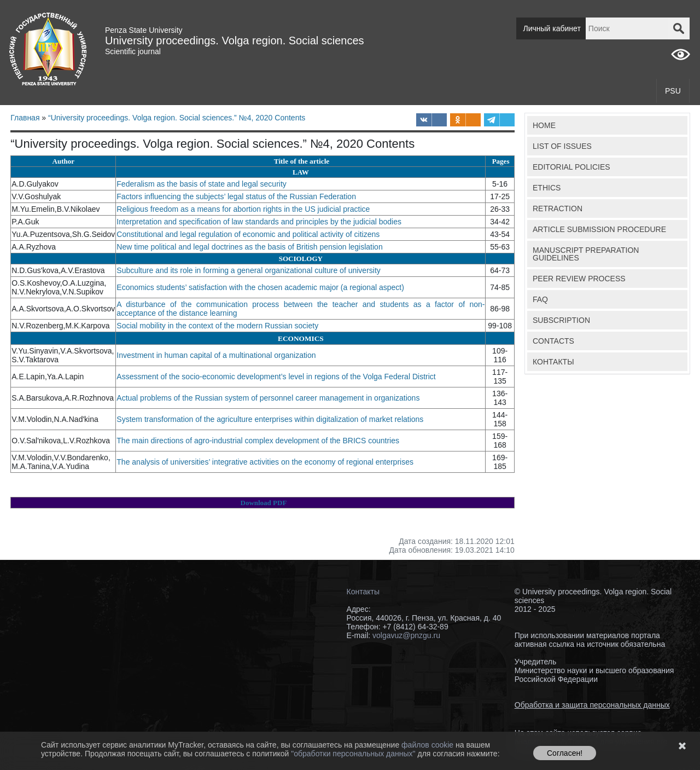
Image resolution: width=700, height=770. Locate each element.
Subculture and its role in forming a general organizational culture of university (249, 270)
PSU (673, 91)
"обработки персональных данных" (354, 754)
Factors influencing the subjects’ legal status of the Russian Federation (237, 196)
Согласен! (565, 753)
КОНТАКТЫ (553, 362)
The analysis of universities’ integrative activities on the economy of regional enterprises (266, 462)
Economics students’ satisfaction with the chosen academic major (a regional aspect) (261, 287)
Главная (25, 118)
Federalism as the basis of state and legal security (202, 184)
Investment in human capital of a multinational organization (217, 355)
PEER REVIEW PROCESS (579, 279)
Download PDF (264, 503)
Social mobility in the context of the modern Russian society (218, 326)
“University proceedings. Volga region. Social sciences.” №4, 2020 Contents (177, 118)
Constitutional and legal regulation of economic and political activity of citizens (248, 234)
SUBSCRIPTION (561, 320)
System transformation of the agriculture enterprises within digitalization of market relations (270, 419)
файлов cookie (428, 745)
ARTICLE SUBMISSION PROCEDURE (599, 229)
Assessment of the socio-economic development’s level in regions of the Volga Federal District (277, 377)
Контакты (363, 592)
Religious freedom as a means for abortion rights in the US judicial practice (243, 209)
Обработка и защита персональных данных (592, 705)
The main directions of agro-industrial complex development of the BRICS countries (259, 441)
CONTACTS (553, 341)
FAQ (540, 299)
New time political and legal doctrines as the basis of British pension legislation (249, 247)
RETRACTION (558, 209)
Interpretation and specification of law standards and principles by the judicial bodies (260, 222)
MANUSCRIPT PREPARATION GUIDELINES (586, 254)
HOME (544, 125)
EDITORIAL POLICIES (571, 167)
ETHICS (547, 188)
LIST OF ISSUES (562, 146)
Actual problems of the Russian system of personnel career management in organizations (268, 398)
